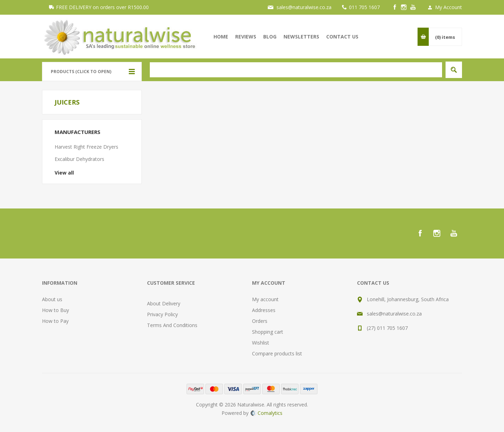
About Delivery (164, 303)
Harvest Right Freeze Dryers (86, 147)
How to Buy (55, 310)
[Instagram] (404, 7)
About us (52, 299)
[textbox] (296, 70)
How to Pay (55, 321)
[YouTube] (413, 7)
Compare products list (277, 353)
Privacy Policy (162, 314)
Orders (260, 321)
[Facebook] (395, 7)
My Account (449, 7)
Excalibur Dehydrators (79, 159)
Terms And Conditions (172, 325)
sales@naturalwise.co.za (304, 7)
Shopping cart (268, 332)
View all (64, 173)
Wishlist (261, 343)
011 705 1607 (364, 7)
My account (265, 299)
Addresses (264, 310)
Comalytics (267, 413)
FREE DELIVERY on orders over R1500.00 (102, 7)
